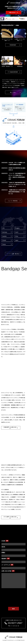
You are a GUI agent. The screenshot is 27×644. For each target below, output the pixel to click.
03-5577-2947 (13, 623)
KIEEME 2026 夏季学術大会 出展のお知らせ (13, 169)
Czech (17, 232)
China (17, 236)
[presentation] (14, 600)
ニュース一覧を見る (13, 201)
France (4, 244)
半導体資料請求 (13, 45)
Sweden (4, 236)
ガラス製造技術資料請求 (13, 72)
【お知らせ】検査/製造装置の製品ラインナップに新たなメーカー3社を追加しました (13, 184)
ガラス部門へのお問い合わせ (10, 517)
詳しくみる (13, 92)
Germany (5, 232)
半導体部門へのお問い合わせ (10, 428)
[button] (26, 34)
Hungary (17, 228)
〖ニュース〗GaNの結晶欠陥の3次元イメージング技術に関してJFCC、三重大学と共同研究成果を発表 (13, 176)
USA (3, 228)
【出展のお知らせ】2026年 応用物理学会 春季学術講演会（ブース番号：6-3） (13, 192)
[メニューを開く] (25, 2)
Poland (4, 240)
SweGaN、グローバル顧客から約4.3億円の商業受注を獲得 (13, 164)
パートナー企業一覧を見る (13, 254)
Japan (17, 240)
